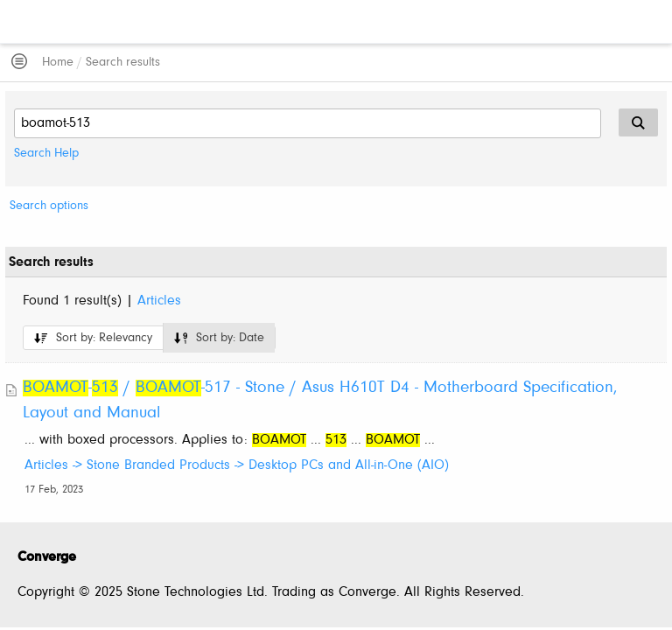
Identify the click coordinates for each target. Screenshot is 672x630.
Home (58, 63)
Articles (159, 301)
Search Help (46, 154)
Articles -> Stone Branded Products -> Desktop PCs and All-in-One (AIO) (237, 465)
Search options (49, 206)
